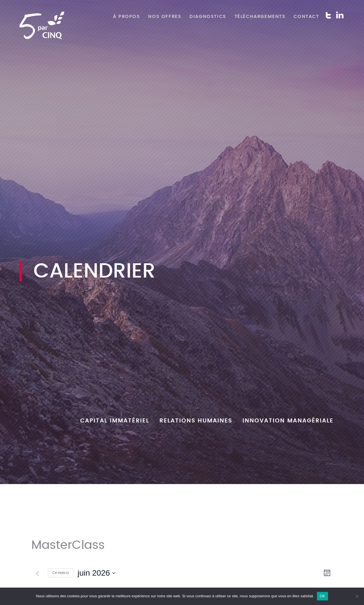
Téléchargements (260, 17)
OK (322, 596)
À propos (127, 17)
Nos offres (165, 17)
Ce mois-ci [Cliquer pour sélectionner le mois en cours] (61, 573)
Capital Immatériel (115, 421)
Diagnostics (208, 17)
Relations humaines (196, 421)
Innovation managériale (288, 421)
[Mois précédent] (38, 573)
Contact (306, 17)
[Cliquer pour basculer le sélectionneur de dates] (97, 573)
